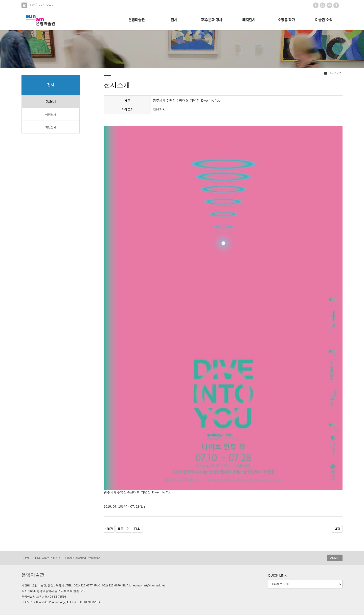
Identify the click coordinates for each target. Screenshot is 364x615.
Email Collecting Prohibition (83, 558)
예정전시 (51, 115)
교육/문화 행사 (211, 20)
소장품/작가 (286, 20)
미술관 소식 (324, 20)
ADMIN (335, 558)
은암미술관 (137, 20)
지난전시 (51, 127)
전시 (174, 20)
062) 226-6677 (41, 5)
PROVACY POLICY (48, 558)
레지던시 (249, 20)
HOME (26, 558)
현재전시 (51, 102)
